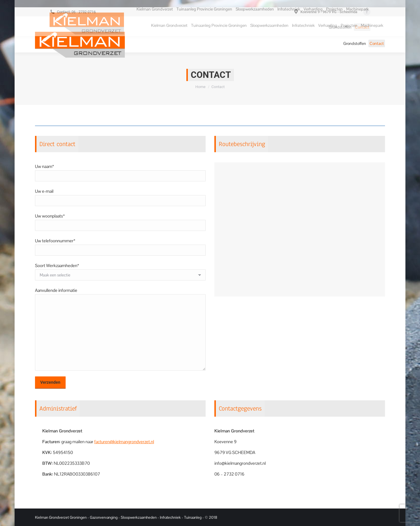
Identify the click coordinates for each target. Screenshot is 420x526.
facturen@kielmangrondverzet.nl (124, 442)
